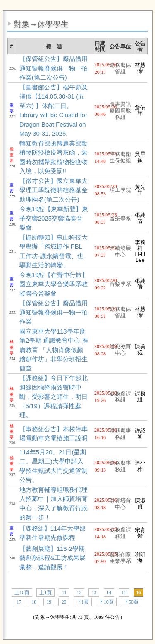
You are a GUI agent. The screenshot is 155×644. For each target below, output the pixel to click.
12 (79, 592)
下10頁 (106, 602)
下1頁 (83, 602)
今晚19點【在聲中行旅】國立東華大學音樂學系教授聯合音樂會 (54, 284)
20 (64, 602)
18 (34, 602)
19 (49, 602)
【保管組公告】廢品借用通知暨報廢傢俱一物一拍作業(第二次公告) (54, 68)
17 (19, 602)
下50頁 (131, 602)
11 (64, 592)
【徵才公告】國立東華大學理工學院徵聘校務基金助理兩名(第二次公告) (54, 190)
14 (109, 592)
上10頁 (22, 592)
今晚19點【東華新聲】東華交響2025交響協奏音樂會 (54, 218)
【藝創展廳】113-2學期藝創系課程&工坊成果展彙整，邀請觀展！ (52, 558)
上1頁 (45, 592)
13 (94, 592)
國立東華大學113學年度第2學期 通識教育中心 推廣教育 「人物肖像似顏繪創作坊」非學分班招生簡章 (54, 350)
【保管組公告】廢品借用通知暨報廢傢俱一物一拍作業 (54, 312)
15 (124, 592)
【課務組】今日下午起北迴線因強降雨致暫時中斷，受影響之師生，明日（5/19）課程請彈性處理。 (54, 396)
